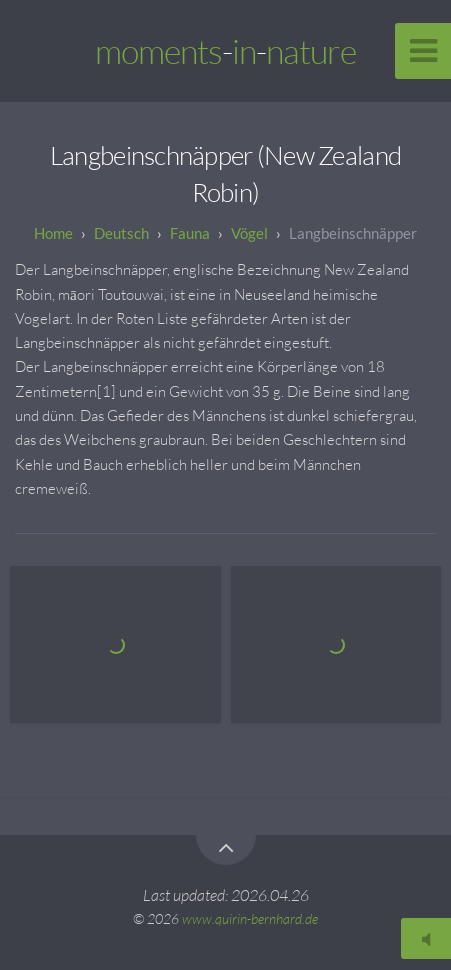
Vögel (249, 233)
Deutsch (121, 233)
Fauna (190, 233)
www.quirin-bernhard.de (250, 918)
